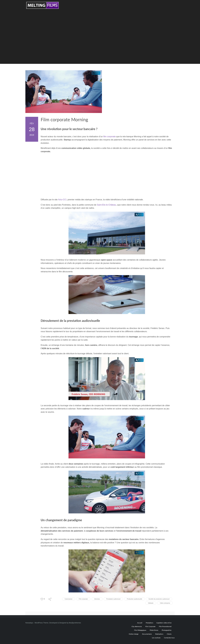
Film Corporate (150, 626)
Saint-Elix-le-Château (106, 205)
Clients (169, 634)
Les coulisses (156, 638)
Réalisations (159, 634)
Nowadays (29, 623)
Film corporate (83, 599)
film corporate (110, 137)
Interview (97, 599)
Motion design (134, 634)
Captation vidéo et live (164, 623)
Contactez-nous (169, 638)
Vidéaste (151, 603)
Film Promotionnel (165, 626)
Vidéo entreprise (165, 603)
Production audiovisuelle (135, 599)
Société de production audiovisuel (159, 599)
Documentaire (147, 634)
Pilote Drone (154, 630)
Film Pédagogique (140, 630)
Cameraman (69, 599)
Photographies (167, 630)
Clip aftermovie (137, 626)
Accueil (140, 623)
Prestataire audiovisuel (113, 599)
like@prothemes (75, 623)
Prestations (149, 623)
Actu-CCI (62, 200)
